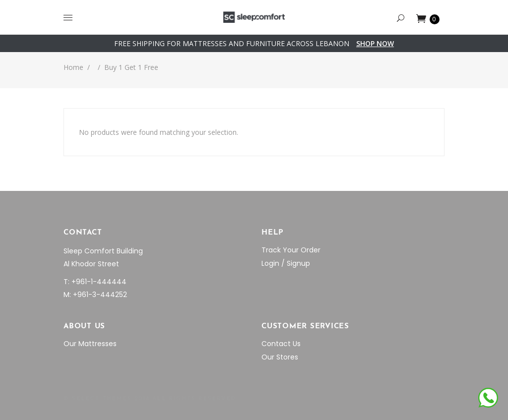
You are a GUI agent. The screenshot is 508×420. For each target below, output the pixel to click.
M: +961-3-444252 (95, 295)
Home (73, 67)
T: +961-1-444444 (95, 282)
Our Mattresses (90, 344)
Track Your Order (291, 250)
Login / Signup (286, 263)
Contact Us (281, 344)
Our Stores (280, 357)
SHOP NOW (375, 43)
